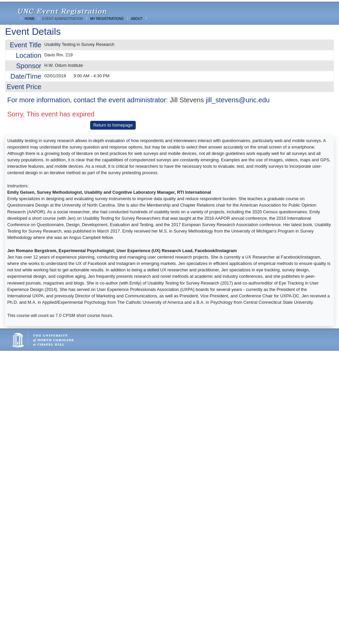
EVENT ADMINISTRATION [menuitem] (62, 19)
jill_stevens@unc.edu (238, 100)
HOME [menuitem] (30, 19)
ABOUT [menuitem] (137, 19)
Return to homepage (113, 125)
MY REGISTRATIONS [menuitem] (107, 19)
